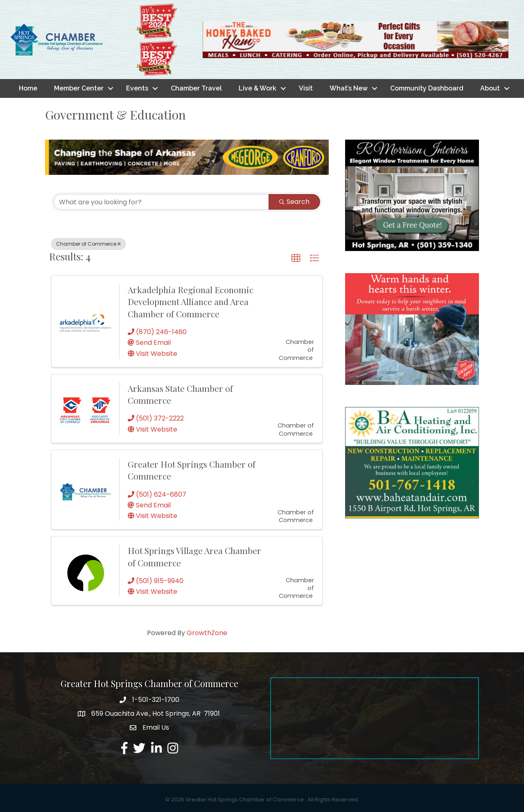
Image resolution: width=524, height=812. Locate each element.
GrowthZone (207, 633)
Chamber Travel (196, 88)
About (490, 88)
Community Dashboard (427, 88)
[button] (296, 258)
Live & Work (257, 88)
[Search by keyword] (161, 202)
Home (28, 88)
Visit (306, 88)
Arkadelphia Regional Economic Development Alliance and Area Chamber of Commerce (191, 302)
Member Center (79, 88)
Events (137, 88)
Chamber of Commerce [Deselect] (88, 244)
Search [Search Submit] (294, 202)
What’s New (349, 88)
